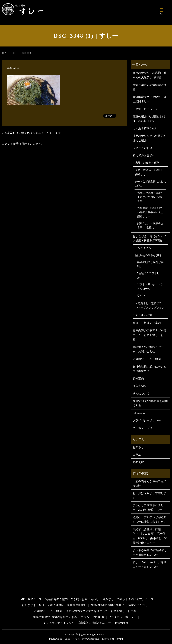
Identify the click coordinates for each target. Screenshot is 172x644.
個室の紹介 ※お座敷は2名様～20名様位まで (149, 119)
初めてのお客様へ (144, 155)
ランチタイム (143, 248)
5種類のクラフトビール (150, 275)
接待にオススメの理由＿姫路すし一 (150, 172)
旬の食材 (138, 462)
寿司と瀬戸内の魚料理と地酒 (149, 87)
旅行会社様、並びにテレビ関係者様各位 (149, 369)
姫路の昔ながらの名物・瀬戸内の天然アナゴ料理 (149, 75)
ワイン (141, 295)
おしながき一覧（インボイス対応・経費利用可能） (149, 239)
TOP (4, 53)
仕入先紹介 (140, 386)
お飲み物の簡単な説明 (148, 255)
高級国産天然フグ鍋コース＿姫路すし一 (149, 99)
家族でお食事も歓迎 (147, 163)
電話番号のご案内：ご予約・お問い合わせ (148, 349)
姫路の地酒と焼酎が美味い (150, 264)
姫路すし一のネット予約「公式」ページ (128, 599)
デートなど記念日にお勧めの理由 (150, 184)
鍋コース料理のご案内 (147, 323)
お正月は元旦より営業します (149, 495)
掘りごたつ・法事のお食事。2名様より (150, 225)
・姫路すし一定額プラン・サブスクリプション (150, 306)
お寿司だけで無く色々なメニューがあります (33, 133)
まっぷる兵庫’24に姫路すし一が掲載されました (150, 553)
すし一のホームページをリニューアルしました (149, 564)
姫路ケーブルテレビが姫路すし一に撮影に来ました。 (149, 520)
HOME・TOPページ (145, 109)
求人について (141, 393)
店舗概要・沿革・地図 (147, 359)
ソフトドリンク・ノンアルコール (150, 287)
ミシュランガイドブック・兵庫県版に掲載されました (77, 623)
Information (139, 413)
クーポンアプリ (142, 428)
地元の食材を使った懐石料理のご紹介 (149, 138)
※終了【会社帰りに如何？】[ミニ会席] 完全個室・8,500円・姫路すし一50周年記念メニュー (150, 536)
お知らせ (138, 447)
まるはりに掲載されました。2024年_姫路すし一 (148, 507)
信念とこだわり (142, 148)
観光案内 (138, 379)
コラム (137, 455)
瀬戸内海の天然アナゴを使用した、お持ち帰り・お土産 (149, 335)
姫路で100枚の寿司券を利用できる (150, 403)
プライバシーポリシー (147, 420)
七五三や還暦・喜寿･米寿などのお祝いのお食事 (150, 197)
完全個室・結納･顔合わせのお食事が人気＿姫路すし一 (150, 212)
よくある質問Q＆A (144, 128)
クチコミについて (146, 315)
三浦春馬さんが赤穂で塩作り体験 (149, 483)
